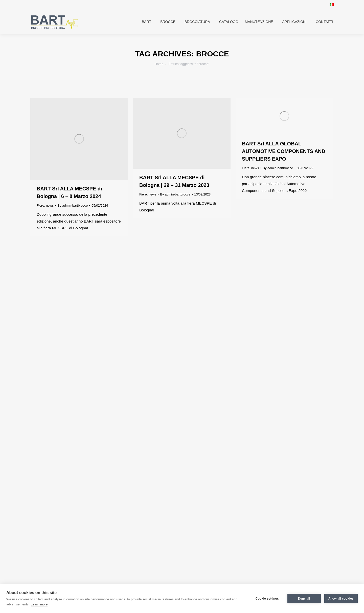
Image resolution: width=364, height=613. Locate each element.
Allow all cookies (341, 599)
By (73, 205)
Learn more (39, 604)
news (50, 205)
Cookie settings (267, 599)
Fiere (40, 205)
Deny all (304, 599)
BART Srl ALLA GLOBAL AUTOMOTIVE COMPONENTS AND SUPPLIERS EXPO (284, 151)
